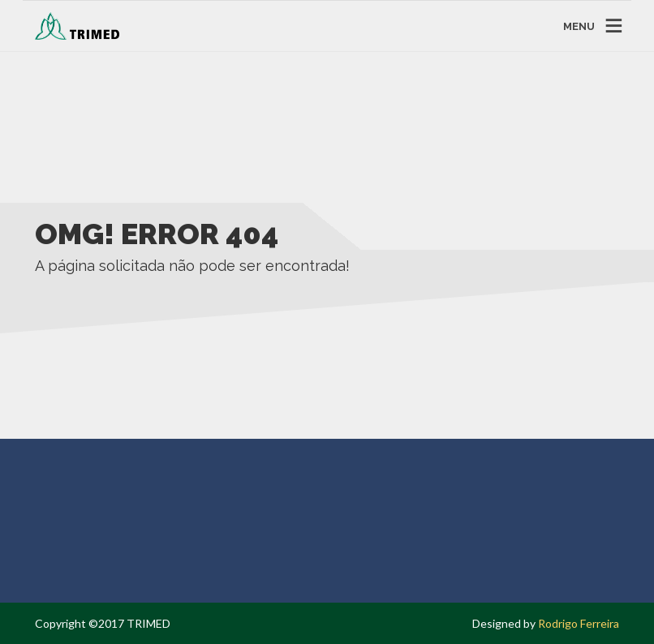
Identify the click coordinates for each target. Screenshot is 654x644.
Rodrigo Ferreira (579, 623)
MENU (579, 26)
